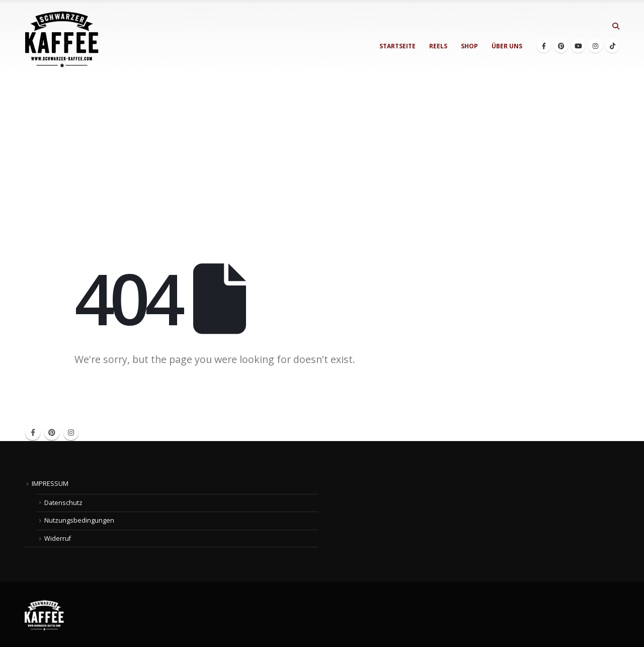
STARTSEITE (397, 46)
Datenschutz (63, 503)
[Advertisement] (322, 152)
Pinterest (52, 433)
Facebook (33, 433)
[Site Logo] (62, 40)
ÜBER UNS (507, 46)
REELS (438, 46)
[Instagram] (595, 46)
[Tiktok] (612, 46)
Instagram (71, 433)
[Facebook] (544, 46)
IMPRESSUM (50, 484)
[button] (616, 26)
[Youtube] (578, 46)
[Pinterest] (561, 46)
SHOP (469, 46)
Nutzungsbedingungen (79, 520)
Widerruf (58, 538)
